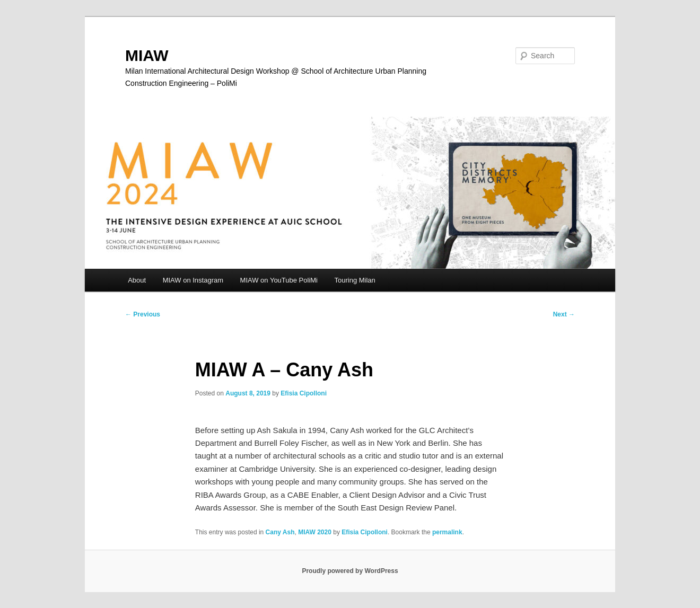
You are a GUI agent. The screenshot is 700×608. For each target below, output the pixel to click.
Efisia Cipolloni (304, 393)
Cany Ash (280, 532)
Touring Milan (355, 280)
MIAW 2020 (315, 532)
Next (564, 314)
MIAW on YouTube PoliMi (279, 280)
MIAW (147, 55)
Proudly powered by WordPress (350, 571)
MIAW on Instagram (193, 280)
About (137, 280)
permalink (447, 532)
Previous (143, 314)
